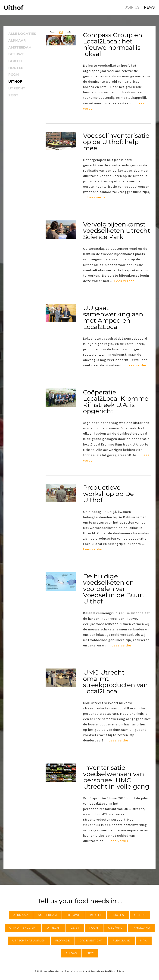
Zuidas (71, 953)
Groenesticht (91, 941)
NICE (90, 953)
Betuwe (16, 54)
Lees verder (97, 197)
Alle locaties (22, 34)
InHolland (141, 928)
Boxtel (16, 61)
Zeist (13, 95)
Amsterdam (20, 47)
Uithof (15, 82)
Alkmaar (17, 40)
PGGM (14, 75)
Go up (122, 971)
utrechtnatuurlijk (29, 941)
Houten (16, 68)
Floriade (63, 941)
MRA (144, 941)
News (149, 7)
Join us (132, 7)
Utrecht (17, 88)
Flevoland (122, 941)
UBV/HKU (115, 928)
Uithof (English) (23, 928)
